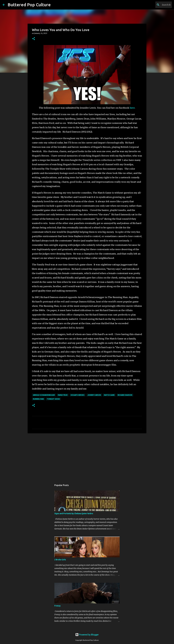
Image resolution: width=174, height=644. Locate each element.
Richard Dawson (125, 395)
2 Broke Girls (60, 560)
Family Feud (63, 395)
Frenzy (57, 606)
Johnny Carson (94, 395)
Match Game (109, 395)
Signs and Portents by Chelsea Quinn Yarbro (74, 513)
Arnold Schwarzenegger (44, 395)
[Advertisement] (87, 456)
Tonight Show (53, 399)
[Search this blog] (158, 5)
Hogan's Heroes (78, 395)
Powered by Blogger (87, 635)
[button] (34, 39)
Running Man (38, 399)
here (132, 108)
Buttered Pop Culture (29, 5)
